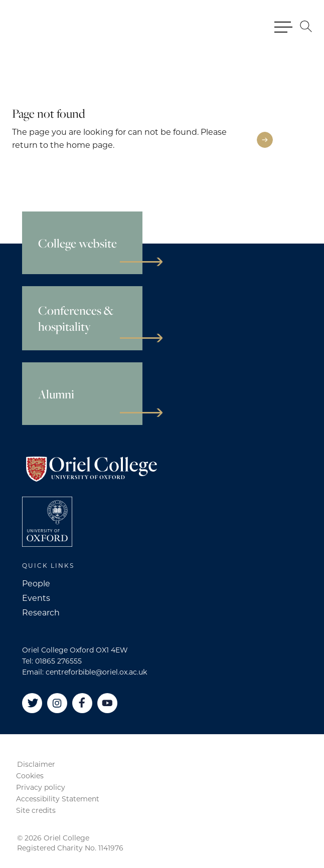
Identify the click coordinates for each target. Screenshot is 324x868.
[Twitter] (32, 703)
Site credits (36, 810)
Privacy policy (41, 787)
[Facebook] (82, 703)
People (36, 584)
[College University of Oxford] (47, 522)
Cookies (30, 776)
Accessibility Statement (58, 799)
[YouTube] (107, 703)
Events (36, 598)
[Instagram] (57, 703)
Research (41, 613)
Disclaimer (36, 764)
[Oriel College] (53, 26)
